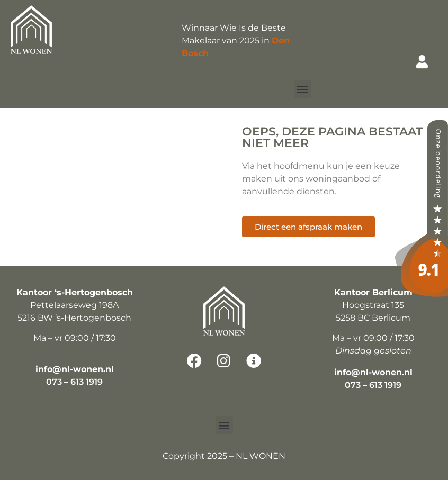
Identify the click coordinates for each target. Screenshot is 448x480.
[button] (303, 89)
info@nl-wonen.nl (75, 369)
